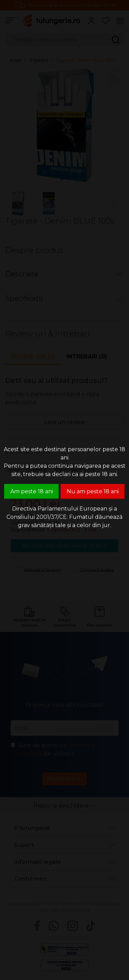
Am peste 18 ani (32, 491)
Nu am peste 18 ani (93, 491)
